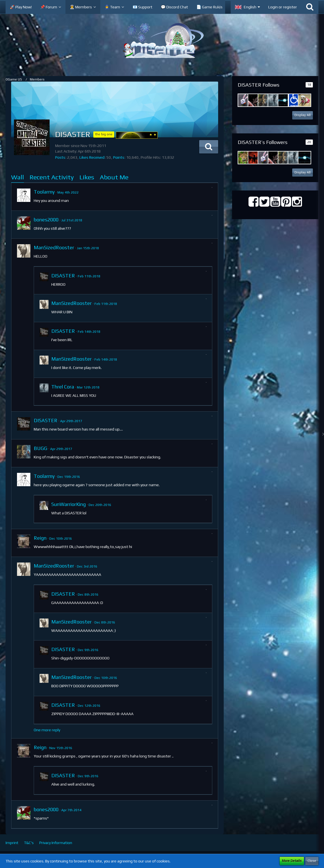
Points (119, 157)
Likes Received (92, 157)
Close (312, 861)
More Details (292, 861)
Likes (87, 177)
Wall (18, 177)
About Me (114, 177)
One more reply (47, 730)
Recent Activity (52, 177)
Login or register (283, 7)
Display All (303, 115)
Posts (60, 157)
